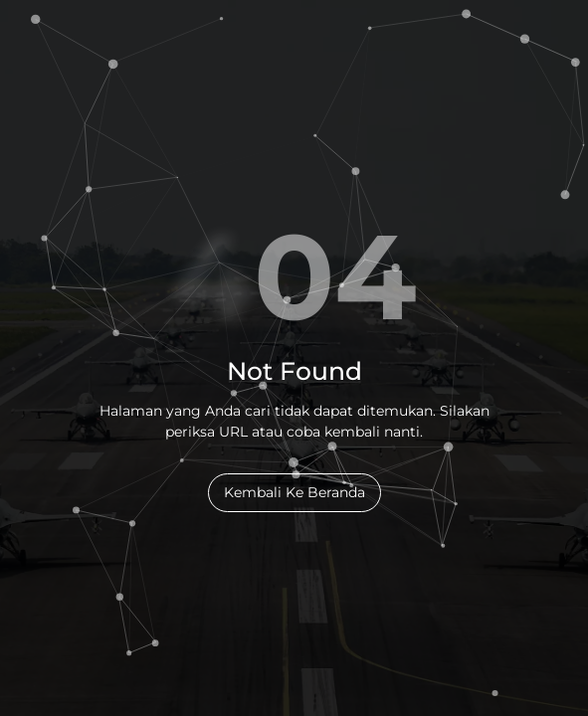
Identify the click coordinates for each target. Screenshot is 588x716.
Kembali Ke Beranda (294, 492)
